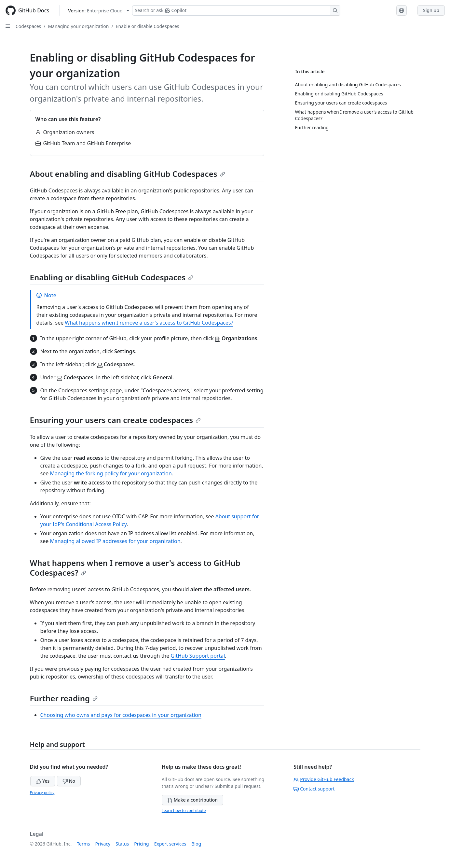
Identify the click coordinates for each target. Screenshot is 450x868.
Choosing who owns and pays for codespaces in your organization (121, 715)
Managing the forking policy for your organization (111, 473)
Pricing (141, 844)
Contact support (314, 789)
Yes (43, 781)
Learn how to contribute (184, 811)
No (69, 781)
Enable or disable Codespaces (148, 26)
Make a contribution (192, 800)
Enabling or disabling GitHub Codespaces (112, 277)
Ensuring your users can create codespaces (116, 420)
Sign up (431, 10)
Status (122, 844)
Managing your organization (79, 26)
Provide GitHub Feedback (324, 779)
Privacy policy (42, 793)
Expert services (170, 844)
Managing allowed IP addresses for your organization (115, 541)
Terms (83, 844)
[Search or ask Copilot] (236, 10)
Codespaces (28, 26)
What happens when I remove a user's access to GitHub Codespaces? (149, 323)
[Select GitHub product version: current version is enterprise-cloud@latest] (98, 11)
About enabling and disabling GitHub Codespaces (128, 174)
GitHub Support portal (198, 656)
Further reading (64, 698)
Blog (196, 844)
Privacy (103, 844)
